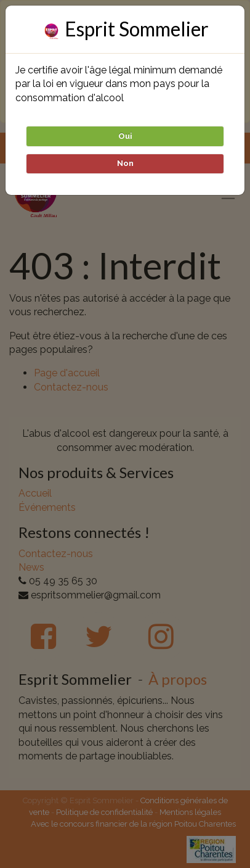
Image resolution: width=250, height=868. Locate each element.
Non (125, 163)
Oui (125, 136)
